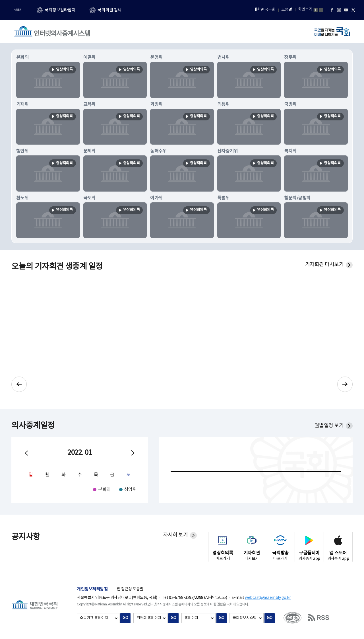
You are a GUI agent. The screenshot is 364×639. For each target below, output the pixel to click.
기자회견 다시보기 (324, 265)
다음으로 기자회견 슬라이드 (345, 384)
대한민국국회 (264, 10)
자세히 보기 (175, 535)
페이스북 (332, 10)
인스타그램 (339, 10)
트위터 (353, 10)
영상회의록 (63, 70)
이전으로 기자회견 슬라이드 (19, 384)
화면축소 (321, 10)
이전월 (26, 453)
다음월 (133, 453)
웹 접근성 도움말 (130, 589)
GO (125, 618)
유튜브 (346, 10)
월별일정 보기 (329, 426)
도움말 (287, 10)
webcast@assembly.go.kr (268, 598)
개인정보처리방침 (92, 589)
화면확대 (316, 10)
